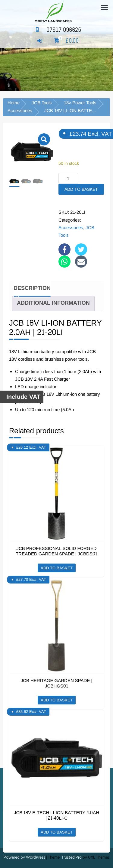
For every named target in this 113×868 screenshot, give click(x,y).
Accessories (20, 111)
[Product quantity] (68, 178)
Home (14, 103)
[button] (44, 139)
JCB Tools (42, 103)
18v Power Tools (80, 103)
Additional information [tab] (53, 303)
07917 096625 (57, 30)
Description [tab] (32, 288)
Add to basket (81, 189)
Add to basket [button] (57, 568)
